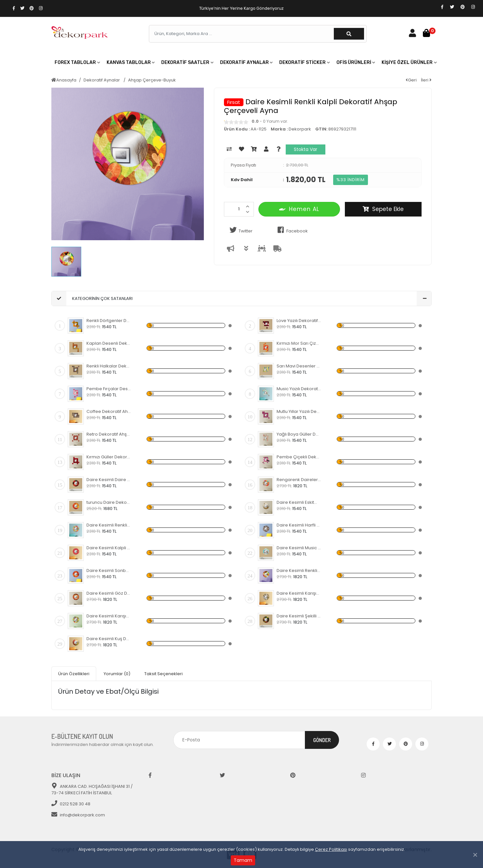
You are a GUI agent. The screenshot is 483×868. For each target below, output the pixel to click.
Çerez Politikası (331, 849)
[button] (77, 63)
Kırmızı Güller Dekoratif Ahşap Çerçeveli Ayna (109, 457)
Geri (411, 80)
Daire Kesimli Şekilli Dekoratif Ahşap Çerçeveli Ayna (299, 616)
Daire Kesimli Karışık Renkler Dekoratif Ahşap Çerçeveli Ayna (109, 616)
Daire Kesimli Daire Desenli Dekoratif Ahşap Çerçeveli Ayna (109, 480)
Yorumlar (117, 674)
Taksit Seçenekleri (163, 674)
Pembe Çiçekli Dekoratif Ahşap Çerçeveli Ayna (299, 457)
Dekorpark (300, 129)
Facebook (291, 230)
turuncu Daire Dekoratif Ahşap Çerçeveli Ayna (109, 502)
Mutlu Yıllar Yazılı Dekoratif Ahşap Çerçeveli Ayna (299, 411)
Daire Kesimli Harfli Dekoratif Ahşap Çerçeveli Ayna (299, 525)
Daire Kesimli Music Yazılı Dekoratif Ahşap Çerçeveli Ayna (299, 548)
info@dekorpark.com (78, 815)
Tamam (243, 860)
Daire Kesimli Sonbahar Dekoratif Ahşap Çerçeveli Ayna (109, 570)
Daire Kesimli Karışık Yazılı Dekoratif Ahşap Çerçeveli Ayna (299, 593)
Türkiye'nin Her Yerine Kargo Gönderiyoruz (241, 8)
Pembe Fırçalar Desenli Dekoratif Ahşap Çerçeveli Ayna (109, 389)
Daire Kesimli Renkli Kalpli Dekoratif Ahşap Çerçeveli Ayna (299, 570)
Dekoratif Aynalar (102, 80)
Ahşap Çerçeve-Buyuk (152, 80)
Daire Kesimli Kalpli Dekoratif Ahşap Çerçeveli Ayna (109, 548)
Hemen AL (299, 209)
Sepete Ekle (383, 209)
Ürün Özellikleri (74, 674)
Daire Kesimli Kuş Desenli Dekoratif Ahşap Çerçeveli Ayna (109, 639)
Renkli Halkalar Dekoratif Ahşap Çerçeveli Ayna (109, 366)
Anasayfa (64, 80)
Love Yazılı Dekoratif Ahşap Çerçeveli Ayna (299, 321)
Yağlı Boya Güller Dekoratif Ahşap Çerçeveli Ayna (299, 434)
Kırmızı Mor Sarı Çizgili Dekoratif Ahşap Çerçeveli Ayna (299, 343)
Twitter (240, 230)
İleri (426, 80)
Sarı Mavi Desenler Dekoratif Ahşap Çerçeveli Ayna (299, 366)
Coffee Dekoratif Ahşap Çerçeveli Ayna (109, 411)
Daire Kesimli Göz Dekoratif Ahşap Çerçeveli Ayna (109, 593)
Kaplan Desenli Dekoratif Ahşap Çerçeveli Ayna (109, 343)
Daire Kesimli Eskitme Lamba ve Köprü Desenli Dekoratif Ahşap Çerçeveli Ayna (299, 502)
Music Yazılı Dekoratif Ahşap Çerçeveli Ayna (299, 389)
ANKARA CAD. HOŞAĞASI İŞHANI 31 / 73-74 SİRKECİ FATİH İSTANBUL (92, 790)
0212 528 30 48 (71, 804)
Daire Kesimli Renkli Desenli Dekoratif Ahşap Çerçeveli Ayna (109, 525)
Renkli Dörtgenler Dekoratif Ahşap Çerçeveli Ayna (109, 321)
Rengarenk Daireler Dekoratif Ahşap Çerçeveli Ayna (299, 480)
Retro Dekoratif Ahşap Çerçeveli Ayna (109, 434)
